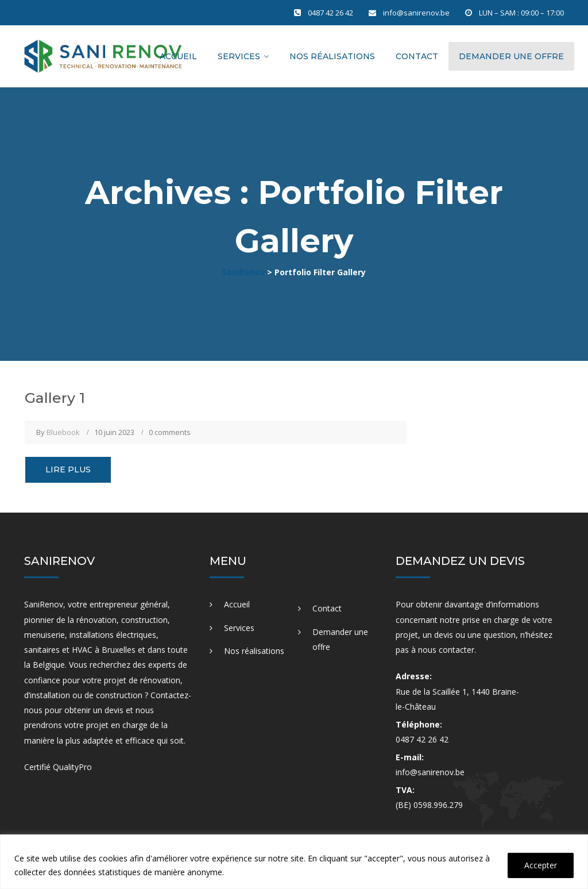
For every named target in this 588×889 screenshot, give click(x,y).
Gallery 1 (55, 398)
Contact (417, 56)
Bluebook (63, 432)
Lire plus (68, 469)
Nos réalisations (332, 56)
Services (239, 56)
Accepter (541, 865)
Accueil (178, 56)
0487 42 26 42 (330, 13)
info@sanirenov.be (416, 13)
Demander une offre (511, 56)
